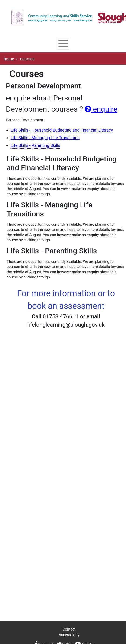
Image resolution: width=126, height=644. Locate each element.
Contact (69, 629)
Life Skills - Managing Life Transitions (45, 138)
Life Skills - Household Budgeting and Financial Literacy (62, 130)
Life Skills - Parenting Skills (36, 145)
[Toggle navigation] (63, 44)
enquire (101, 109)
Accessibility (69, 635)
